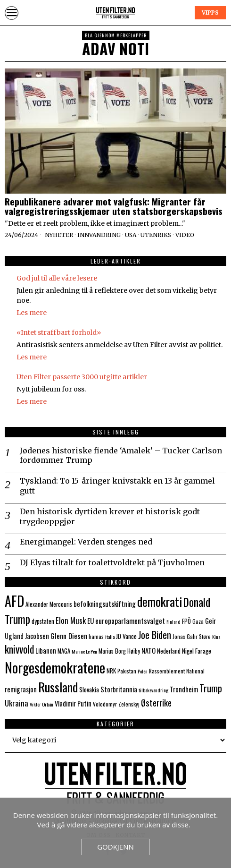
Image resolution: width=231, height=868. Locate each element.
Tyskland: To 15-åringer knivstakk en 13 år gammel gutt (117, 486)
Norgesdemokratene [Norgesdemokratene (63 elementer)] (55, 667)
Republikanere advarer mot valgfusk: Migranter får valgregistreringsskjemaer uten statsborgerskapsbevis (114, 206)
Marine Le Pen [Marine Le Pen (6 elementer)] (84, 651)
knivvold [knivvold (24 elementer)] (19, 649)
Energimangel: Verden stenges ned (86, 542)
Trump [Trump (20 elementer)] (211, 688)
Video (185, 235)
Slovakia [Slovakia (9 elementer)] (89, 689)
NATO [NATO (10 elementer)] (148, 651)
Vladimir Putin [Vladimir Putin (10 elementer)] (73, 703)
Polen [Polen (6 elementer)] (143, 671)
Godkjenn (115, 847)
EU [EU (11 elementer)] (91, 621)
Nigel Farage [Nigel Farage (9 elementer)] (197, 651)
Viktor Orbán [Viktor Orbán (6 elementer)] (41, 704)
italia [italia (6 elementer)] (110, 637)
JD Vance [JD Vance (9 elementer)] (126, 636)
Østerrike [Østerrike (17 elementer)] (156, 702)
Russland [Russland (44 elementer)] (58, 687)
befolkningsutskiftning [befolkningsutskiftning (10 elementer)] (105, 604)
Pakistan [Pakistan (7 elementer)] (127, 671)
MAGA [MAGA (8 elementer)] (64, 651)
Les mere (32, 313)
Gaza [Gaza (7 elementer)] (198, 621)
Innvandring (99, 235)
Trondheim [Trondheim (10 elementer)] (184, 689)
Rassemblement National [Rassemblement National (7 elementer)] (177, 671)
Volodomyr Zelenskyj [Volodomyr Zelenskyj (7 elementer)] (116, 704)
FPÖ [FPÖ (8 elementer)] (186, 621)
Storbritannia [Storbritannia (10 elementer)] (119, 689)
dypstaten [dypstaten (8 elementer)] (43, 621)
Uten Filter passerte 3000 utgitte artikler (82, 377)
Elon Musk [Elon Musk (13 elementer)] (71, 620)
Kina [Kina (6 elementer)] (216, 637)
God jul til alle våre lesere (57, 278)
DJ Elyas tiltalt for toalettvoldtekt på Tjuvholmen (112, 562)
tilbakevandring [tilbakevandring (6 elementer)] (153, 690)
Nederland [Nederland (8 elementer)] (169, 651)
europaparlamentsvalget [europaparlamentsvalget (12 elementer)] (130, 621)
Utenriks (156, 235)
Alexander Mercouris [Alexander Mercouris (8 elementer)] (49, 604)
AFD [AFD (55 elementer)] (14, 601)
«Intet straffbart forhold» (59, 332)
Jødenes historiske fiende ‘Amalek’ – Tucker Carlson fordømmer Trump (121, 455)
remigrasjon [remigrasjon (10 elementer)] (21, 689)
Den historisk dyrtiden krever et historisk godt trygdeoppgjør (110, 516)
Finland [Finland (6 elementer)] (173, 621)
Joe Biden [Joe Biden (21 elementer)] (155, 635)
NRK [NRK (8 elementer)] (111, 671)
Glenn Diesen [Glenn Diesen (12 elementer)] (69, 636)
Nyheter (59, 235)
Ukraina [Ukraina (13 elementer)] (16, 703)
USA (131, 235)
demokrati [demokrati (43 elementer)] (160, 601)
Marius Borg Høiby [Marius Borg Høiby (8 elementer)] (119, 651)
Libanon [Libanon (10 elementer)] (46, 651)
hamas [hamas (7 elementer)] (96, 636)
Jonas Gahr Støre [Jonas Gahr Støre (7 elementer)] (192, 636)
